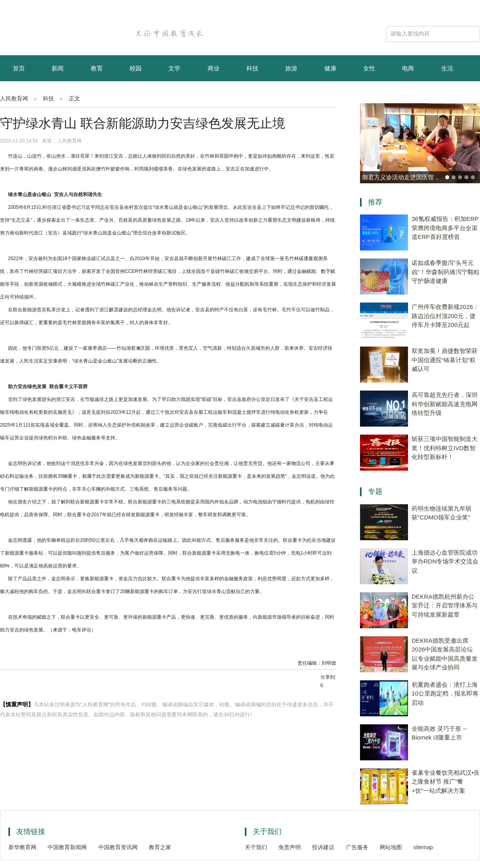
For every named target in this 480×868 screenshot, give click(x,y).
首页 (19, 68)
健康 (330, 68)
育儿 (19, 95)
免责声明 (290, 847)
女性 (369, 68)
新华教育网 (22, 847)
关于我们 (256, 847)
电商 (408, 68)
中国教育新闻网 (67, 847)
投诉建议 (323, 847)
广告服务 (357, 847)
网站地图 (391, 847)
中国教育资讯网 (118, 847)
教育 (97, 68)
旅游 (291, 68)
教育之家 (160, 847)
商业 (214, 68)
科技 (252, 68)
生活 (447, 68)
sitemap (423, 847)
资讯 (58, 95)
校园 (136, 68)
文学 (174, 68)
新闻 (58, 68)
